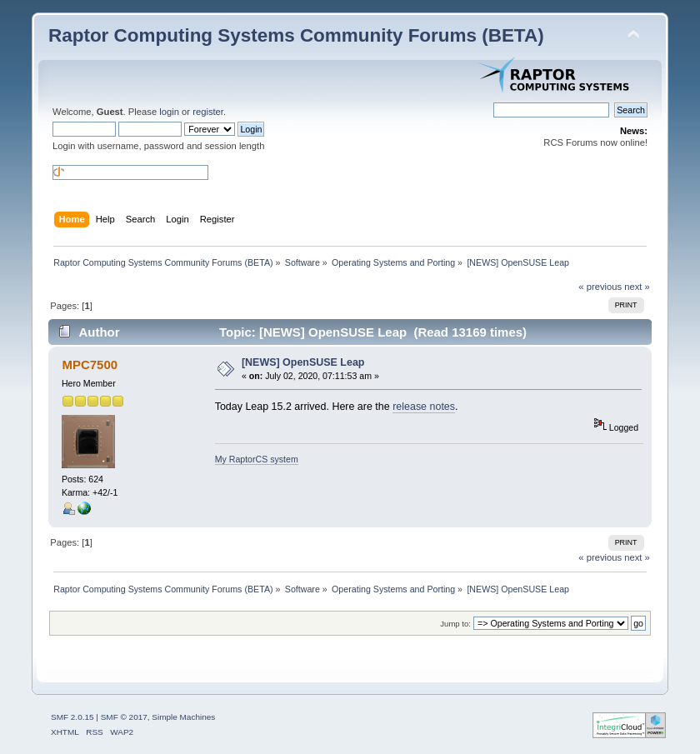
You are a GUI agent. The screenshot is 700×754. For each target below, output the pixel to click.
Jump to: (455, 624)
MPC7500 (90, 365)
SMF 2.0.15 (72, 717)
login (169, 112)
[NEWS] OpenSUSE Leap (303, 362)
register (208, 112)
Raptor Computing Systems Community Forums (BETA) (296, 35)
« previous (600, 287)
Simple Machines (183, 717)
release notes (424, 407)
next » (637, 287)
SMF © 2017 (124, 717)
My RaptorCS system (257, 459)
